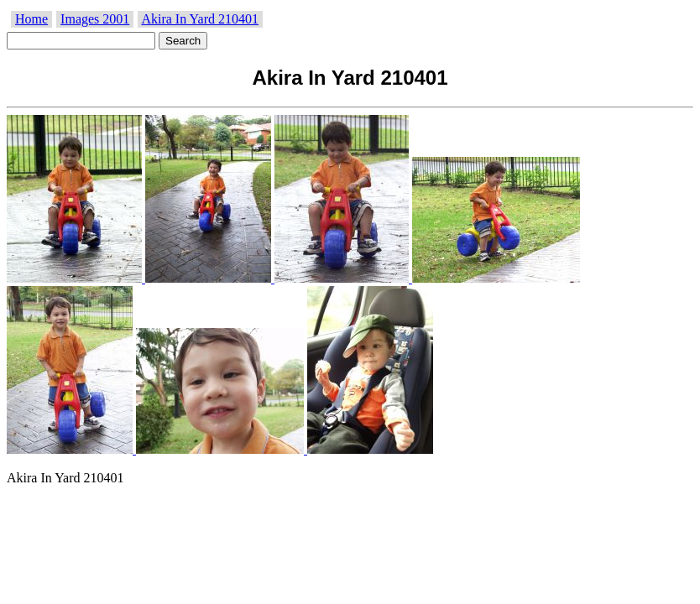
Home (31, 19)
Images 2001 (95, 19)
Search (183, 41)
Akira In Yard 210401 (200, 19)
